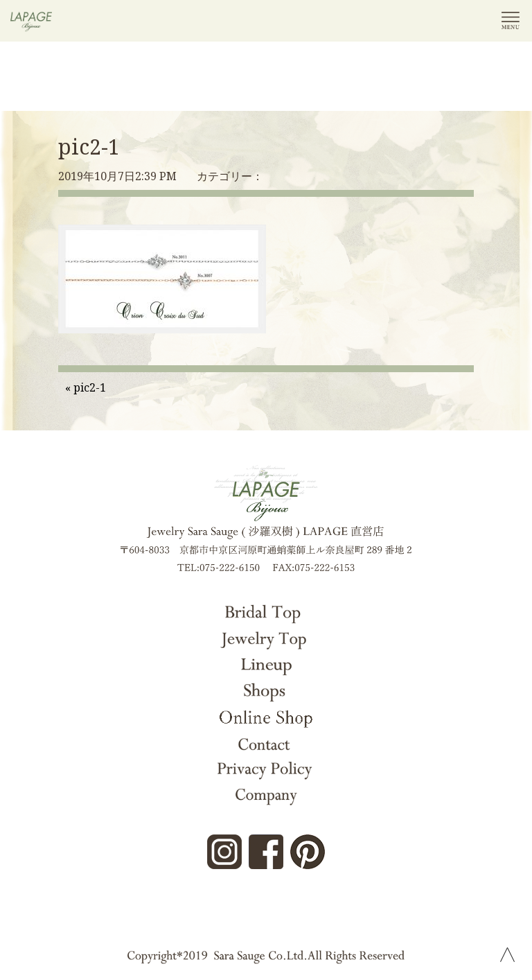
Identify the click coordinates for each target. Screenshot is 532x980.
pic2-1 (89, 147)
